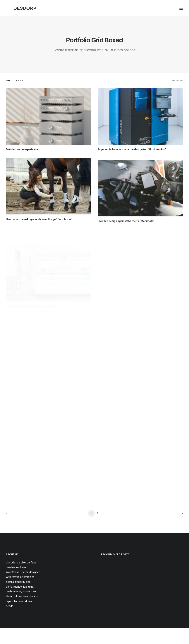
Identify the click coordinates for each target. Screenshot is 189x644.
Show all (177, 96)
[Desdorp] (49, 16)
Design (19, 96)
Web (8, 96)
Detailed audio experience (22, 165)
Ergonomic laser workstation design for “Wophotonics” (132, 165)
